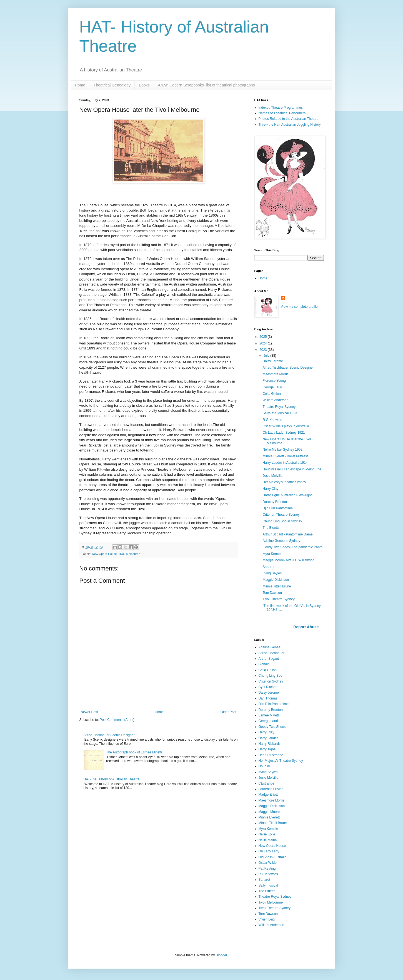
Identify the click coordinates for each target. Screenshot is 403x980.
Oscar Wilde (268, 863)
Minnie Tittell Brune (277, 586)
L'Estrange (266, 783)
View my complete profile (299, 307)
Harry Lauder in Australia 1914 (285, 463)
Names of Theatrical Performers (282, 113)
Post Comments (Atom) (117, 720)
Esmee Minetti (269, 715)
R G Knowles (272, 420)
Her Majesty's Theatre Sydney (281, 761)
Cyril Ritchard (269, 687)
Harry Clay (270, 489)
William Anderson (275, 400)
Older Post (228, 712)
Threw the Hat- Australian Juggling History (290, 125)
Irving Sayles (272, 573)
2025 (264, 337)
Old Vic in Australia (273, 857)
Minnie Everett (269, 817)
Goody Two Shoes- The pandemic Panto (292, 547)
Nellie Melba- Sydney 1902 (282, 450)
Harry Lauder (268, 738)
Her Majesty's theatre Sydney (284, 482)
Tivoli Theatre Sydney (278, 599)
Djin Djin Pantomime (278, 508)
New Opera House (104, 554)
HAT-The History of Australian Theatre (112, 779)
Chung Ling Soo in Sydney (282, 521)
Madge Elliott (268, 795)
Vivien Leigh (268, 919)
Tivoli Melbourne (129, 554)
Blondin (264, 664)
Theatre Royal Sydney (279, 407)
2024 (264, 343)
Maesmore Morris (275, 374)
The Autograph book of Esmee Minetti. (134, 752)
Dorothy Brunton (275, 502)
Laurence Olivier (271, 789)
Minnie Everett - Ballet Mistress (285, 456)
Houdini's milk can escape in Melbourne (292, 469)
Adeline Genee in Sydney (281, 541)
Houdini (264, 766)
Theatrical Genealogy (112, 85)
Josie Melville (272, 476)
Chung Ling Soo (271, 676)
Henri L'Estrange (271, 755)
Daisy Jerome (273, 361)
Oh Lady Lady (269, 851)
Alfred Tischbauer (271, 653)
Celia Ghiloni (272, 394)
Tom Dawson (272, 593)
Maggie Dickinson (276, 580)
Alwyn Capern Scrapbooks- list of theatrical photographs (206, 85)
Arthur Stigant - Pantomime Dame (287, 534)
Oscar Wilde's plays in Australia (286, 426)
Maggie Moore (269, 812)
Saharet (268, 567)
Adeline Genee (270, 647)
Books (144, 85)
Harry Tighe (267, 749)
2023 (264, 350)
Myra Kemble (272, 554)
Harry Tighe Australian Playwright (287, 495)
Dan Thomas (268, 698)
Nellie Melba (268, 840)
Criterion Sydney (271, 681)
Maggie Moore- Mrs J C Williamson (288, 560)
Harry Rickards (270, 744)
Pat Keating (267, 869)
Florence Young (274, 381)
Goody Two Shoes (272, 727)
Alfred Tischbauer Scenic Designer (109, 735)
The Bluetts (271, 528)
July (267, 356)
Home (80, 85)
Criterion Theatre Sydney (281, 515)
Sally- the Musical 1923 (280, 413)
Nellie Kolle (267, 834)
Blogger (221, 955)
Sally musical (268, 885)
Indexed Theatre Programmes (281, 108)
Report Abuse (306, 627)
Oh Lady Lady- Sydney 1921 (284, 433)
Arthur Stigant (269, 659)
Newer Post (89, 712)
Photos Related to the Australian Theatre (289, 119)
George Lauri (272, 387)
